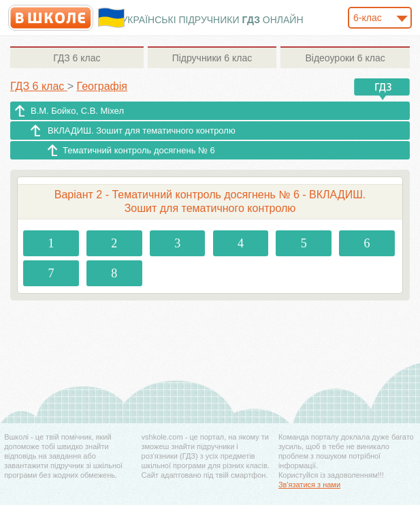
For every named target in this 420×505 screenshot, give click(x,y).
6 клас (77, 58)
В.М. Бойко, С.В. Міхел (77, 111)
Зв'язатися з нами (309, 485)
